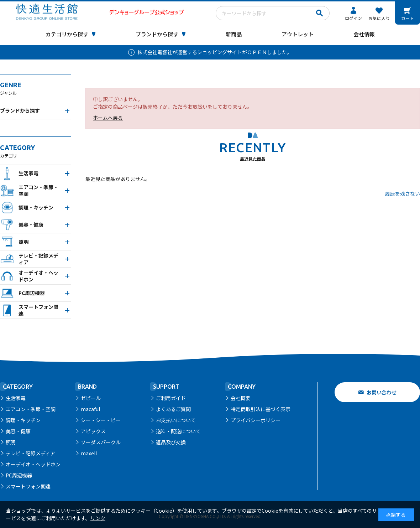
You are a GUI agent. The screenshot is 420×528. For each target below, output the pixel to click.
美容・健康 (18, 431)
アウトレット (298, 34)
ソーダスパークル (101, 442)
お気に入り (379, 18)
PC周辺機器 (19, 475)
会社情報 (364, 34)
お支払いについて (176, 420)
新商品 (234, 34)
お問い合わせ (382, 392)
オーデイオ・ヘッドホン (33, 464)
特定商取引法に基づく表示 (261, 409)
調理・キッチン (23, 420)
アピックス (93, 431)
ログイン (353, 18)
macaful (90, 409)
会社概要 (241, 398)
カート (408, 18)
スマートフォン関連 (28, 486)
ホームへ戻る (108, 118)
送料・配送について (178, 431)
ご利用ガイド (171, 398)
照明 (11, 442)
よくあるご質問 (173, 409)
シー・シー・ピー (101, 420)
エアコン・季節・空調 (31, 409)
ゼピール (91, 398)
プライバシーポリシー (256, 420)
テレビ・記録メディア (30, 453)
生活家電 (16, 398)
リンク (98, 518)
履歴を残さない (403, 193)
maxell (89, 453)
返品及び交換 (171, 442)
